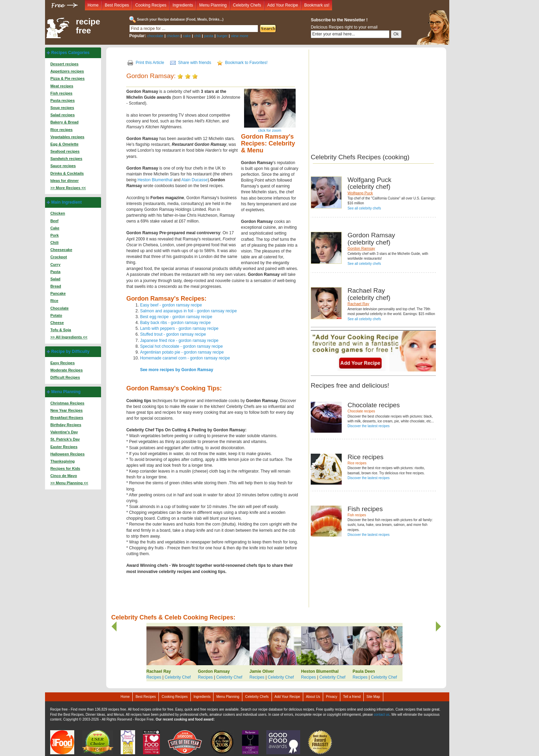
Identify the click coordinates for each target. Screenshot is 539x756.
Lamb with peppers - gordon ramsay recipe (179, 328)
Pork (54, 235)
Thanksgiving (62, 461)
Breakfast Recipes (67, 418)
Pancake (58, 293)
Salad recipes (62, 115)
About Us (313, 697)
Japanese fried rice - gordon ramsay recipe (179, 341)
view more (240, 36)
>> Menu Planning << (69, 483)
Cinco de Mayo (64, 476)
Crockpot (58, 257)
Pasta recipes (62, 100)
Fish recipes (61, 93)
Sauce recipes (63, 166)
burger (222, 36)
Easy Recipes (62, 363)
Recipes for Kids (65, 468)
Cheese (57, 323)
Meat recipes (62, 86)
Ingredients (183, 5)
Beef (54, 221)
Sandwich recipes (66, 159)
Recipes (154, 677)
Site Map (373, 697)
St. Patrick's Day (65, 439)
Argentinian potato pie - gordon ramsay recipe (182, 352)
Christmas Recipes (67, 403)
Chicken (58, 213)
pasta (209, 36)
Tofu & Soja (60, 330)
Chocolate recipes (361, 411)
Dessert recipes (64, 64)
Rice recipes (61, 130)
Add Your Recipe (283, 5)
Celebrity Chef (178, 677)
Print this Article (150, 63)
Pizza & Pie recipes (67, 78)
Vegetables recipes (67, 137)
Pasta (55, 272)
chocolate (155, 36)
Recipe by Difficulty (70, 352)
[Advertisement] (368, 98)
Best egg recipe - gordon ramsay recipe (176, 317)
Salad (55, 279)
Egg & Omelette (64, 144)
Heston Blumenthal (155, 180)
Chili (54, 242)
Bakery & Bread (64, 122)
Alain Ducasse (195, 180)
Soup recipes (62, 108)
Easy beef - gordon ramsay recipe (171, 305)
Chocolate (59, 308)
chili (197, 36)
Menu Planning (213, 5)
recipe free (88, 26)
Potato (56, 315)
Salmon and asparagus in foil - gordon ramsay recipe (188, 311)
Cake (55, 228)
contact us (382, 715)
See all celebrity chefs (364, 208)
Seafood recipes (65, 151)
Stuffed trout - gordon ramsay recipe (173, 334)
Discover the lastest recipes (368, 426)
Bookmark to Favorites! (246, 63)
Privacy (332, 697)
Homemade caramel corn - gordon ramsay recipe (185, 358)
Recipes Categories (70, 53)
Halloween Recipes (67, 454)
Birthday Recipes (66, 425)
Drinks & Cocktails (67, 173)
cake (187, 36)
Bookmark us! (317, 5)
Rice (54, 301)
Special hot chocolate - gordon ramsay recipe (181, 346)
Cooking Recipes (151, 5)
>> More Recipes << (68, 188)
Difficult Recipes (65, 377)
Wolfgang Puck (360, 193)
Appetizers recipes (67, 71)
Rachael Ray (358, 304)
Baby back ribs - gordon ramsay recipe (175, 323)
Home (93, 5)
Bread (56, 286)
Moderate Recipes (66, 370)
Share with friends (195, 63)
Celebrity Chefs (247, 5)
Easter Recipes (64, 447)
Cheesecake (61, 250)
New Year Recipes (66, 410)
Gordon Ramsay (361, 248)
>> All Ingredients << (69, 337)
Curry (55, 264)
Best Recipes (117, 5)
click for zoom (270, 130)
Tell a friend (352, 697)
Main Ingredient (67, 202)
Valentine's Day (64, 432)
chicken (173, 36)
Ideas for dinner (64, 181)
